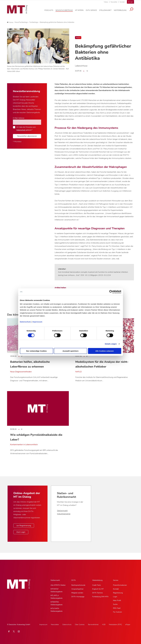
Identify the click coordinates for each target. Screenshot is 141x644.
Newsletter (114, 2)
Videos (106, 2)
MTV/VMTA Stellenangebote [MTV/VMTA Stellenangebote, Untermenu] (56, 610)
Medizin (78, 38)
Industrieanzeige (64, 514)
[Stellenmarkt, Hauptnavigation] (105, 10)
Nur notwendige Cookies (36, 351)
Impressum (37, 322)
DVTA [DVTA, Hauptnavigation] (74, 580)
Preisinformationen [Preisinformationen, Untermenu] (120, 585)
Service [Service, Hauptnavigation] (116, 580)
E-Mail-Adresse (19, 118)
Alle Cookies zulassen (105, 351)
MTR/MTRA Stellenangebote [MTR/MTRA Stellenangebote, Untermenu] (56, 603)
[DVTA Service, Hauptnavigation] (91, 10)
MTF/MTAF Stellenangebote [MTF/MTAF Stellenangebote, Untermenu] (56, 590)
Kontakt (122, 2)
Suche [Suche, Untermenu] (115, 604)
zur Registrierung (24, 526)
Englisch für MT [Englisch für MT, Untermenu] (98, 589)
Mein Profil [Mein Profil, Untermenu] (117, 600)
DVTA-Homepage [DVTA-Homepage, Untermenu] (78, 597)
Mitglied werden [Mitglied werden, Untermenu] (77, 593)
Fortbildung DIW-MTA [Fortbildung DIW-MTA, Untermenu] (100, 597)
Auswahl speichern (70, 351)
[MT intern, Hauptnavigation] (79, 10)
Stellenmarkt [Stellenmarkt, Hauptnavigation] (55, 580)
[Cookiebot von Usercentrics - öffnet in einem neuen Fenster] (111, 292)
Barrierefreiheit (93, 625)
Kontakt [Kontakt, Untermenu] (116, 589)
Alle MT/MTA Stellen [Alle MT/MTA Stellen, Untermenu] (58, 585)
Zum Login (21, 532)
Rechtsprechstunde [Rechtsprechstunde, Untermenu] (78, 585)
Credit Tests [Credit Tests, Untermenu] (97, 585)
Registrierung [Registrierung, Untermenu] (118, 593)
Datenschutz (25, 322)
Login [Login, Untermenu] (115, 597)
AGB (104, 625)
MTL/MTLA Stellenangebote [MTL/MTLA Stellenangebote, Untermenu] (56, 597)
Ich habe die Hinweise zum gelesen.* (26, 128)
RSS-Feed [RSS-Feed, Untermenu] (117, 608)
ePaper (128, 625)
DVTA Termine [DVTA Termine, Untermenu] (97, 593)
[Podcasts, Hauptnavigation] (49, 10)
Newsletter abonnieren (27, 136)
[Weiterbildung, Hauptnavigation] (120, 10)
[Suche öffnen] (131, 10)
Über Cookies (80, 625)
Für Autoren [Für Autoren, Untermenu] (117, 612)
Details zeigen (111, 344)
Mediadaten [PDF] (115, 625)
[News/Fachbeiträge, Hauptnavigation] (64, 10)
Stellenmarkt (62, 511)
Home (10, 22)
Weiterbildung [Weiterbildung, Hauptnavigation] (97, 580)
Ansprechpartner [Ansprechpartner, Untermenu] (77, 589)
